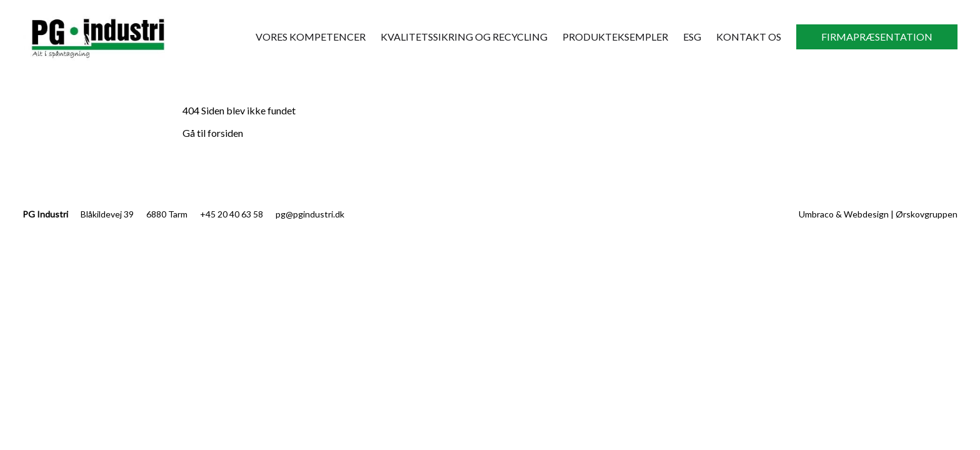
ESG (692, 37)
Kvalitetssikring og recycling (464, 37)
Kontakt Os (749, 37)
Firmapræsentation (877, 37)
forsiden (225, 133)
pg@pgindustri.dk (310, 214)
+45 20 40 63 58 (232, 214)
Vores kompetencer (311, 37)
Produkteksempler (615, 37)
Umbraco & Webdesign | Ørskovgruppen (878, 214)
